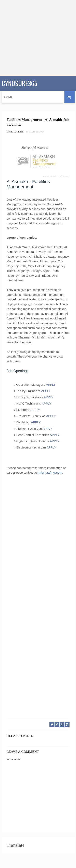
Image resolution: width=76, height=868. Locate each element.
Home (8, 97)
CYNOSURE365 (19, 83)
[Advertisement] (38, 38)
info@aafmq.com (50, 472)
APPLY (51, 385)
